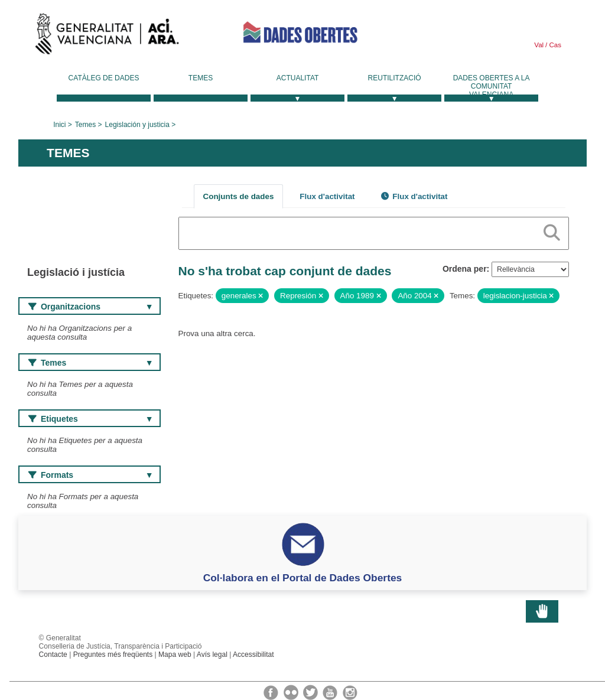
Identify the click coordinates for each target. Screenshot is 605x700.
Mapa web (175, 655)
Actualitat (298, 78)
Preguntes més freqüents (113, 655)
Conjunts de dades (239, 196)
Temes (201, 78)
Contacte (53, 655)
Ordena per (465, 269)
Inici (59, 125)
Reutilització (395, 78)
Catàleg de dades (104, 78)
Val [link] (539, 45)
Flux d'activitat (327, 196)
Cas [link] (554, 45)
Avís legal (212, 655)
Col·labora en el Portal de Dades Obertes (303, 578)
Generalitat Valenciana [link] (107, 37)
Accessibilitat (253, 655)
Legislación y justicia (137, 125)
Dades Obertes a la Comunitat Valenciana (492, 86)
